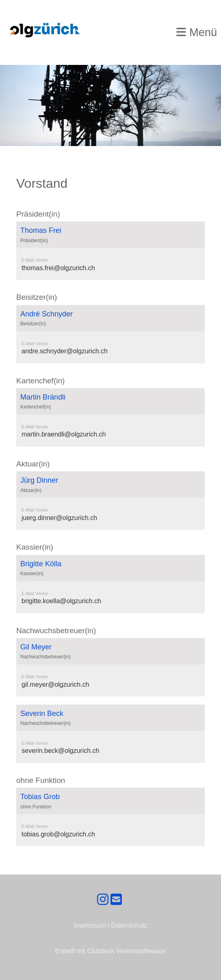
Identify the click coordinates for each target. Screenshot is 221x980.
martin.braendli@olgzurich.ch (64, 434)
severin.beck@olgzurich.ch (60, 751)
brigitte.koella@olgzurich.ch (61, 601)
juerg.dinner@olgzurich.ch (59, 518)
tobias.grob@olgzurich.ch (58, 834)
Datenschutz (129, 925)
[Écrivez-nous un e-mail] (116, 900)
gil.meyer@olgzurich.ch (55, 684)
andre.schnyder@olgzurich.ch (65, 351)
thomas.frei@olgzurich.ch (58, 268)
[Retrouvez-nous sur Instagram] (103, 900)
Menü (197, 32)
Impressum (90, 925)
